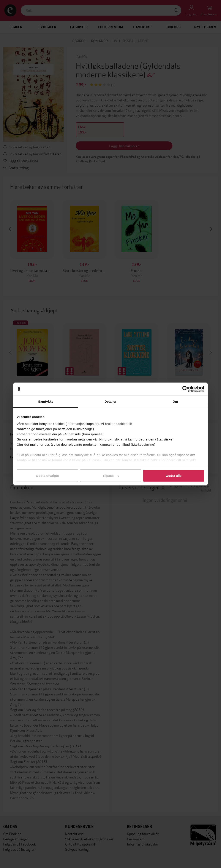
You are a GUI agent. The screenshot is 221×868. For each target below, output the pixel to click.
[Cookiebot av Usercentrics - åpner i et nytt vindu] (185, 389)
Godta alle (174, 476)
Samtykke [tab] (46, 401)
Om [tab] (175, 401)
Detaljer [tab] (110, 401)
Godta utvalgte (47, 476)
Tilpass (111, 476)
